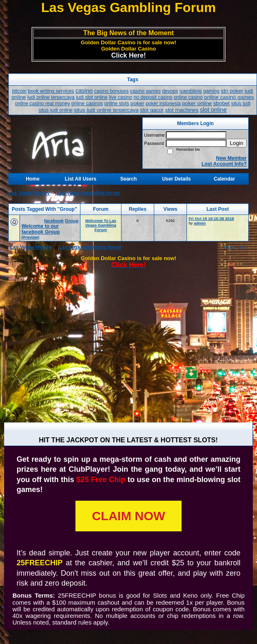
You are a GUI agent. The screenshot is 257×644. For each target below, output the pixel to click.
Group (72, 221)
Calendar (224, 179)
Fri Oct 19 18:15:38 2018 (211, 218)
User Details (176, 179)
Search (128, 179)
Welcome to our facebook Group (41, 229)
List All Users (80, 179)
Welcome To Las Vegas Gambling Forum (101, 225)
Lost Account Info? (224, 164)
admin (200, 223)
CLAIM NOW (129, 516)
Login (236, 143)
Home (33, 179)
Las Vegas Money (29, 193)
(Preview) (30, 237)
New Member (231, 158)
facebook (54, 221)
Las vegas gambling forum (89, 193)
